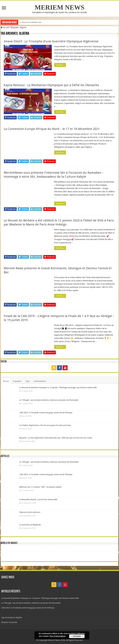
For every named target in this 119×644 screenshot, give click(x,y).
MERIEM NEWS (59, 7)
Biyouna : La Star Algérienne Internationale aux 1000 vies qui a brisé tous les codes (56, 438)
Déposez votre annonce (30, 512)
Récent (6, 381)
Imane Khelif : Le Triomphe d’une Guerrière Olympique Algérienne (51, 41)
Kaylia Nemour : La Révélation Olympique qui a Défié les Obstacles (51, 85)
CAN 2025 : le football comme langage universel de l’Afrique (46, 413)
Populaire (17, 381)
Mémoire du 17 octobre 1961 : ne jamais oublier (40, 487)
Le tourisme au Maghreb (30, 525)
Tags (27, 381)
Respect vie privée (9, 622)
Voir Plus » (60, 65)
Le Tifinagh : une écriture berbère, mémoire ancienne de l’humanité (49, 400)
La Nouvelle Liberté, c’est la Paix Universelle (38, 499)
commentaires (40, 381)
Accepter (77, 636)
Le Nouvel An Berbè (28, 22)
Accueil (5, 27)
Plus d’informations (58, 636)
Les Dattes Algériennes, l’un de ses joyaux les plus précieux (45, 425)
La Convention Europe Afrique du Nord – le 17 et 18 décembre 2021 (52, 129)
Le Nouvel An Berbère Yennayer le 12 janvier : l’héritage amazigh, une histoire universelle (58, 387)
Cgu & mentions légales (12, 617)
